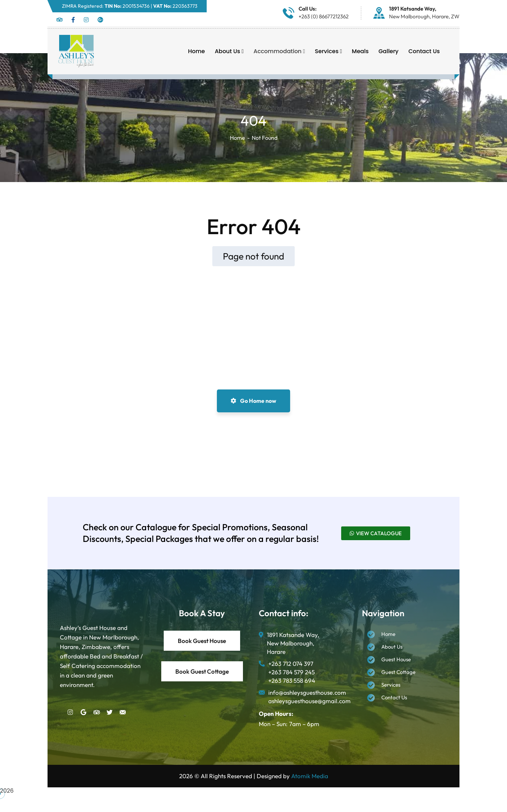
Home (237, 138)
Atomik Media (310, 776)
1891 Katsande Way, (413, 9)
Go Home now (254, 401)
